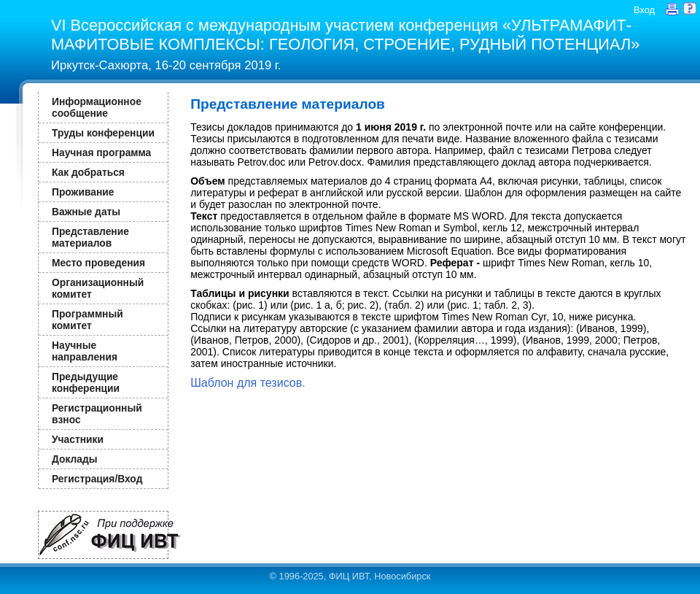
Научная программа (101, 153)
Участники (78, 439)
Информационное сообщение (97, 107)
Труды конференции (103, 133)
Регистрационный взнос (97, 414)
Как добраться (88, 172)
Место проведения (98, 263)
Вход (644, 10)
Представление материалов (90, 237)
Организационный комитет (98, 288)
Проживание (83, 192)
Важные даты (86, 212)
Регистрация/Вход (97, 479)
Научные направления (85, 351)
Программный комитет (87, 320)
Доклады (75, 459)
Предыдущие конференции (86, 382)
